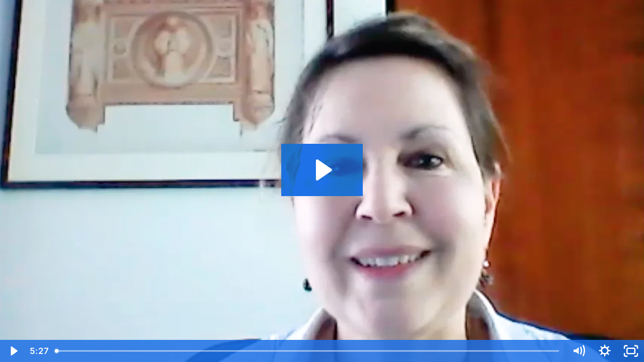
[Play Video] (13, 351)
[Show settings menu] (605, 351)
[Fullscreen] (631, 351)
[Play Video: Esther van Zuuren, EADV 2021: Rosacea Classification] (322, 170)
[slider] (308, 351)
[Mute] (579, 351)
